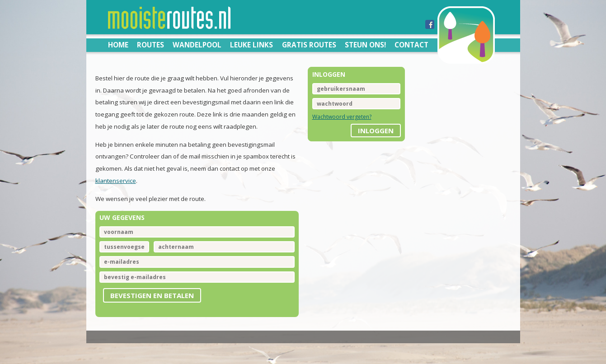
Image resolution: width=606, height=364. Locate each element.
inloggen (376, 131)
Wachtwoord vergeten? (342, 117)
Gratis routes (309, 45)
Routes (150, 45)
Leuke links (251, 45)
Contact (411, 45)
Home (118, 45)
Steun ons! (365, 45)
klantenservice (116, 181)
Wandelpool (197, 45)
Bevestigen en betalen (152, 295)
